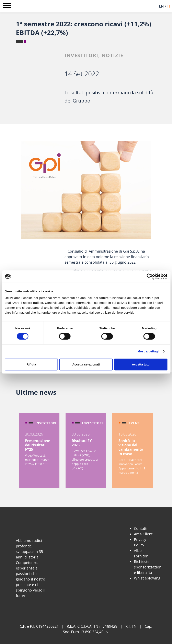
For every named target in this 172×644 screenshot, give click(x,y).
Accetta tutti (141, 364)
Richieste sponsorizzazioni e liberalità (148, 567)
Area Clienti (144, 534)
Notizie (112, 55)
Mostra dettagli (148, 351)
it (169, 6)
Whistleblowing (147, 578)
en (161, 6)
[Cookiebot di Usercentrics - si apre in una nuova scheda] (150, 276)
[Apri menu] (7, 6)
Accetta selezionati (86, 364)
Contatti (141, 528)
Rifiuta (31, 364)
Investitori (81, 55)
